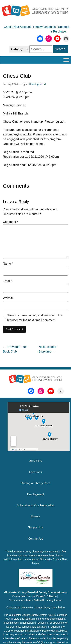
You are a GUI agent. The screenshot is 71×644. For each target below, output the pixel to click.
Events (35, 516)
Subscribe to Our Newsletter (36, 505)
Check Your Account (17, 27)
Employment (35, 494)
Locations (36, 472)
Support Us (36, 527)
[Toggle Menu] (66, 60)
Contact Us (35, 539)
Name (8, 264)
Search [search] (60, 49)
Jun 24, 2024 (10, 84)
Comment (10, 222)
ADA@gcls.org (43, 642)
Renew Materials (44, 27)
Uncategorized (37, 84)
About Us (35, 461)
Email (8, 281)
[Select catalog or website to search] (19, 49)
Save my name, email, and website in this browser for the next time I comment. (35, 318)
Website (8, 298)
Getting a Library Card (35, 483)
